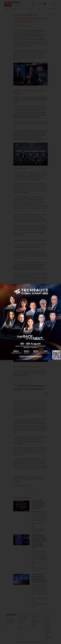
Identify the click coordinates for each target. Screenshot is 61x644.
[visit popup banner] (30, 322)
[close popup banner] (59, 286)
